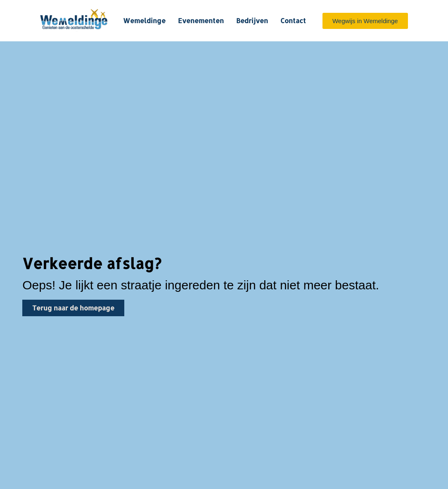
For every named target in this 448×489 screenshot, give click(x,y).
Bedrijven (252, 20)
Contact (293, 20)
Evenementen (201, 20)
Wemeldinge (144, 20)
